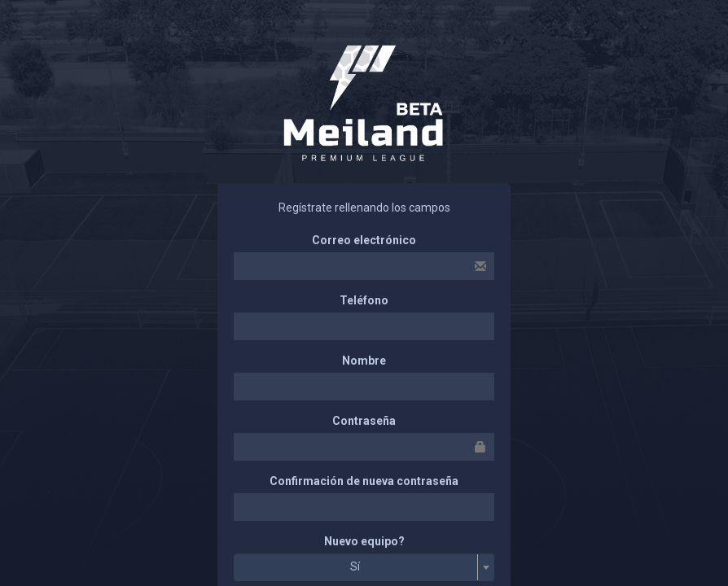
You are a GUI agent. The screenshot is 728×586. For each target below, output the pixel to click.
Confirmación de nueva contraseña (364, 481)
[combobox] (364, 567)
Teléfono (364, 300)
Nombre (364, 361)
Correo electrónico (364, 240)
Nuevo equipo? (364, 541)
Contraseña (364, 421)
